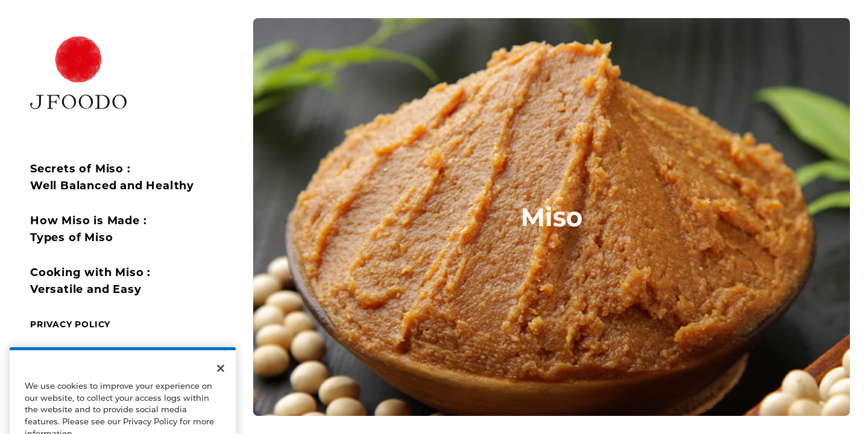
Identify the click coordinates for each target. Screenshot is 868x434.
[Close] (221, 384)
